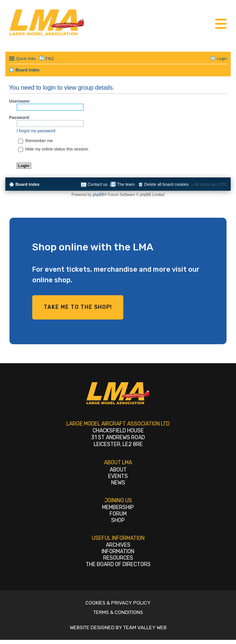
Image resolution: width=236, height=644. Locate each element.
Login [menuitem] (222, 59)
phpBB (98, 195)
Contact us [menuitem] (98, 184)
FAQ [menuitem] (50, 59)
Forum (118, 514)
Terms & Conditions (118, 612)
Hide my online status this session (53, 149)
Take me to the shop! (78, 307)
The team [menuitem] (126, 184)
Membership (118, 507)
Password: (20, 117)
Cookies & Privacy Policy (118, 603)
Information (118, 551)
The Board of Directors (118, 564)
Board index (28, 184)
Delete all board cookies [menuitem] (166, 184)
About (118, 470)
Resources (118, 558)
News (118, 483)
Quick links (26, 59)
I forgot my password (36, 131)
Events (118, 476)
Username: (20, 101)
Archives (118, 545)
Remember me (36, 141)
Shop (118, 520)
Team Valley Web (145, 627)
